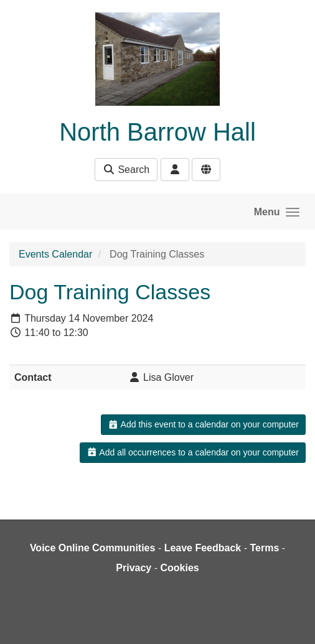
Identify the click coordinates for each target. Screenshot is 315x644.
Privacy (134, 568)
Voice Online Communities (93, 548)
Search (126, 170)
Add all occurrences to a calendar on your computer (193, 452)
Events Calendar (55, 254)
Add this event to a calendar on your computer (203, 424)
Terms (264, 548)
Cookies (179, 568)
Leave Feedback (203, 548)
